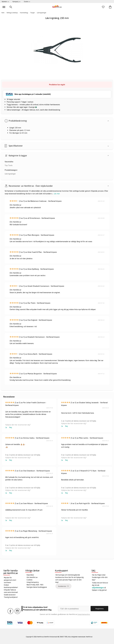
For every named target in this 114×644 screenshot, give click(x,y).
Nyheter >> (5, 2)
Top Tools (9, 165)
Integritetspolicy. (84, 614)
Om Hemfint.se (32, 577)
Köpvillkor (30, 575)
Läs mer (57, 194)
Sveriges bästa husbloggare (37, 587)
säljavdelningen (98, 588)
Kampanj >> (16, 2)
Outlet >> (27, 2)
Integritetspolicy (33, 582)
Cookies (30, 580)
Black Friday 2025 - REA (35, 585)
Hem (3, 13)
